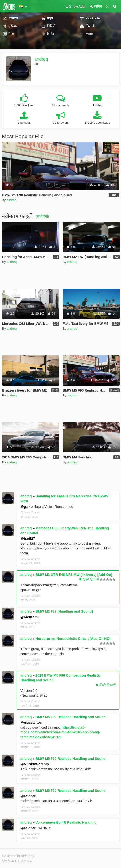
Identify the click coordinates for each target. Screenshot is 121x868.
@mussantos (31, 723)
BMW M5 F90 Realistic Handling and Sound (70, 717)
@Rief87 (27, 617)
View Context (30, 512)
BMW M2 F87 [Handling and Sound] (64, 611)
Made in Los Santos (17, 861)
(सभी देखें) (42, 216)
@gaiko (26, 507)
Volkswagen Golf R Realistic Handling (66, 822)
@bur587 (28, 539)
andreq (41, 59)
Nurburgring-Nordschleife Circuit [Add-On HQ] (73, 639)
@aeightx (28, 796)
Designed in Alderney (18, 856)
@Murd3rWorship (35, 764)
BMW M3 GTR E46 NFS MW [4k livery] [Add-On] (74, 575)
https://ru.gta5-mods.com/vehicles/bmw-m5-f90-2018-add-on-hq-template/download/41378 (60, 732)
